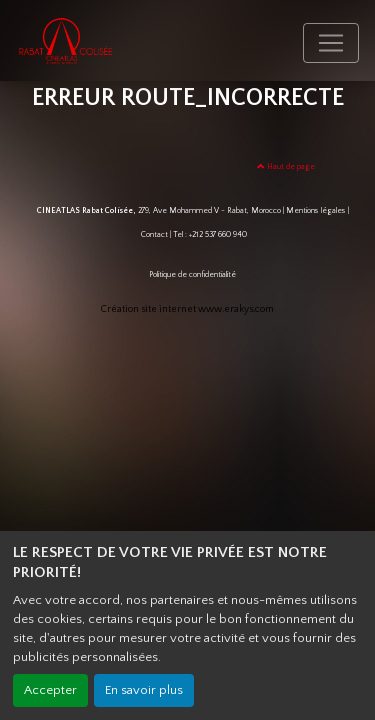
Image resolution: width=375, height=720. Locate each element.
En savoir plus (144, 690)
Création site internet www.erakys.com (187, 309)
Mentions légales (316, 210)
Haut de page (286, 166)
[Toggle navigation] (331, 43)
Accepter (50, 690)
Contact (154, 234)
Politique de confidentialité (192, 274)
